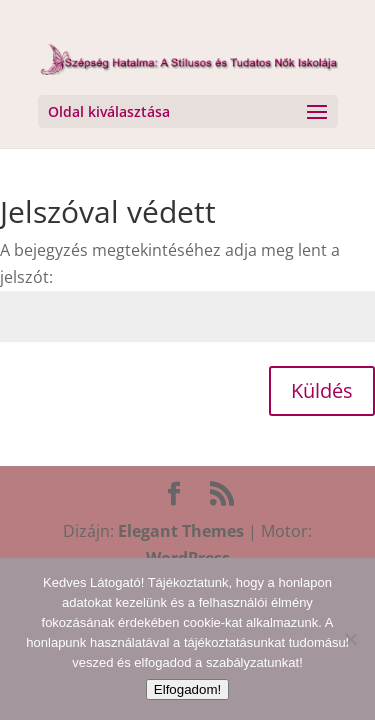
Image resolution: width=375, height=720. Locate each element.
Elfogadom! (187, 689)
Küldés (322, 390)
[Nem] (350, 639)
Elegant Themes (181, 531)
